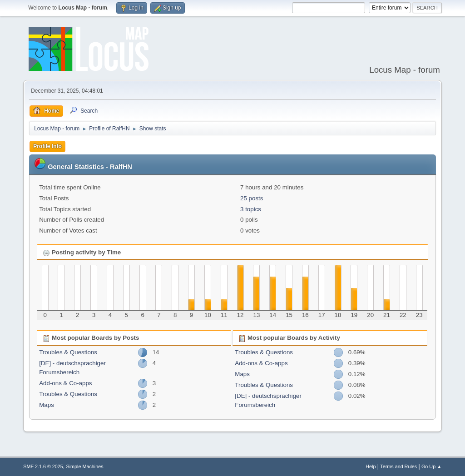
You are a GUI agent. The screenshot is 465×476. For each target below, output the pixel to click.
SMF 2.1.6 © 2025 (43, 466)
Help (371, 466)
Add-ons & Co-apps (65, 383)
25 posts (252, 198)
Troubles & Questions (68, 352)
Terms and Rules (398, 466)
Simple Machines (85, 466)
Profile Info (47, 146)
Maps (47, 405)
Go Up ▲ (432, 466)
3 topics (251, 209)
